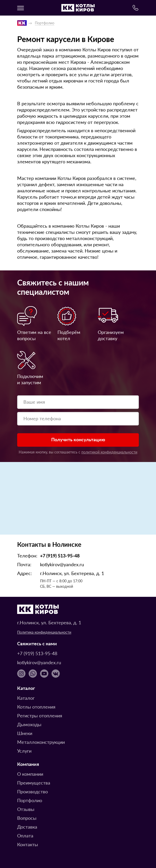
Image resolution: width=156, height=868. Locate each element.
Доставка (27, 827)
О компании (30, 774)
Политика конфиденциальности (44, 632)
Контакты (28, 844)
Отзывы (26, 809)
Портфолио (30, 800)
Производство (32, 791)
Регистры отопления (40, 715)
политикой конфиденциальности (109, 452)
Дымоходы (29, 724)
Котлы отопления (36, 707)
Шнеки (25, 733)
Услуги (24, 751)
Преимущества (34, 783)
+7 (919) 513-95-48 (60, 555)
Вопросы (27, 818)
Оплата (25, 835)
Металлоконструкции (41, 742)
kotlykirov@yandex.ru (62, 564)
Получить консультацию (78, 439)
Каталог (26, 698)
